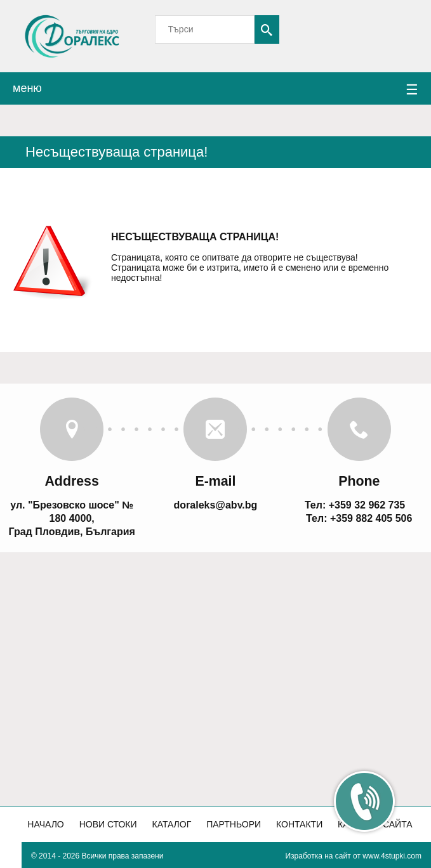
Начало (45, 824)
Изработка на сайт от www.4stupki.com (353, 856)
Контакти (299, 824)
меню (215, 90)
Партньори (234, 824)
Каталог (171, 824)
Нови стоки (108, 824)
